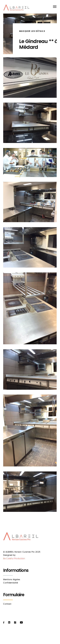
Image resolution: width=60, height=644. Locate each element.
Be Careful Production (14, 559)
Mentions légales (12, 580)
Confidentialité (11, 583)
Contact (7, 604)
